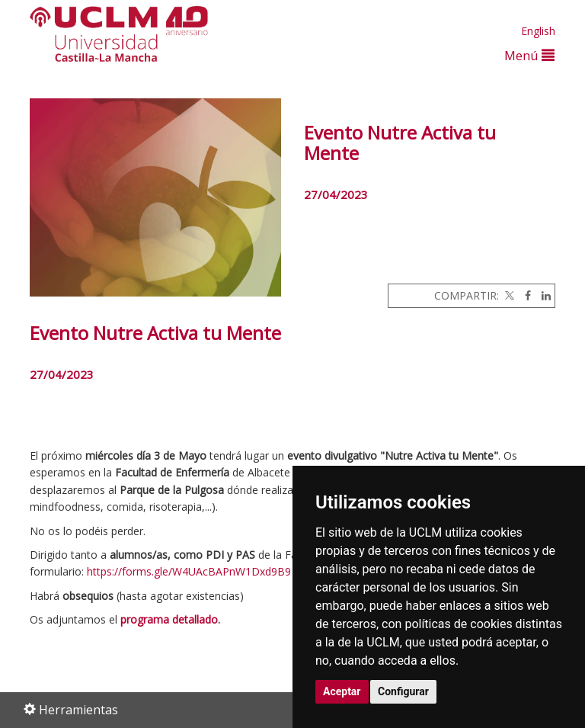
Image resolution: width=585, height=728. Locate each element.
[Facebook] (524, 295)
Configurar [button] (403, 691)
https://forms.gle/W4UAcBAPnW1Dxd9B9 (189, 571)
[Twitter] (508, 295)
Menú (529, 55)
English (538, 31)
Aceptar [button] (342, 691)
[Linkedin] (542, 295)
